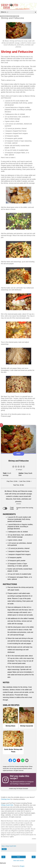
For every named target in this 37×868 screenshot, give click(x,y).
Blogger (22, 866)
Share (4, 849)
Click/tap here (6, 799)
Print (19, 454)
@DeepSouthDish (19, 782)
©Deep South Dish (7, 805)
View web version (19, 861)
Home (18, 857)
